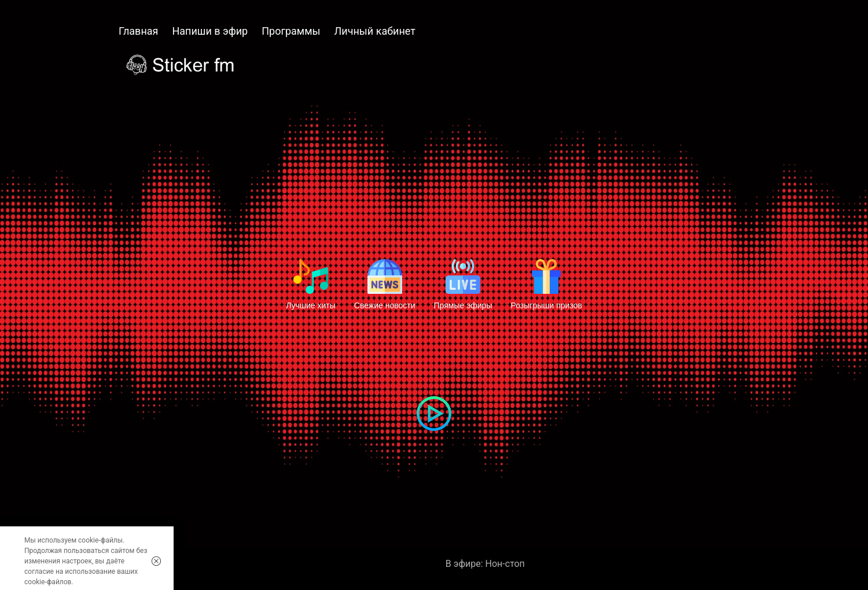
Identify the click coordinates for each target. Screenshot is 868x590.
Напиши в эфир (210, 31)
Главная (138, 31)
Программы (291, 31)
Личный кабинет (375, 31)
